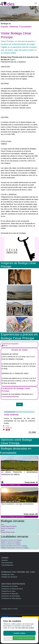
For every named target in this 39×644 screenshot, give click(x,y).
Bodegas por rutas (8, 574)
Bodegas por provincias (9, 577)
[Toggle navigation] (36, 3)
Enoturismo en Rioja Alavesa (11, 598)
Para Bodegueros (7, 565)
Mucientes (4, 540)
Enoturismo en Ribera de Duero (12, 589)
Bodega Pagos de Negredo (9, 526)
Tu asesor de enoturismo (24, 638)
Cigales (13, 60)
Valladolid (14, 27)
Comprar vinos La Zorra (9, 609)
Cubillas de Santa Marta (8, 548)
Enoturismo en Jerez (8, 591)
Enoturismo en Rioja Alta (10, 594)
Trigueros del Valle (6, 546)
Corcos (3, 544)
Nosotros (5, 560)
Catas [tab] (19, 404)
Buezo (3, 530)
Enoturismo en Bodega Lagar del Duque (13, 517)
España (4, 27)
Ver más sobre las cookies (25, 628)
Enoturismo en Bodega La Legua (11, 485)
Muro (2, 524)
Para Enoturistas (7, 563)
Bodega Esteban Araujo (8, 532)
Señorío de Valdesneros (8, 528)
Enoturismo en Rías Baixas (11, 596)
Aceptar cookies (19, 633)
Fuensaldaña (25, 27)
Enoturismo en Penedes (10, 586)
